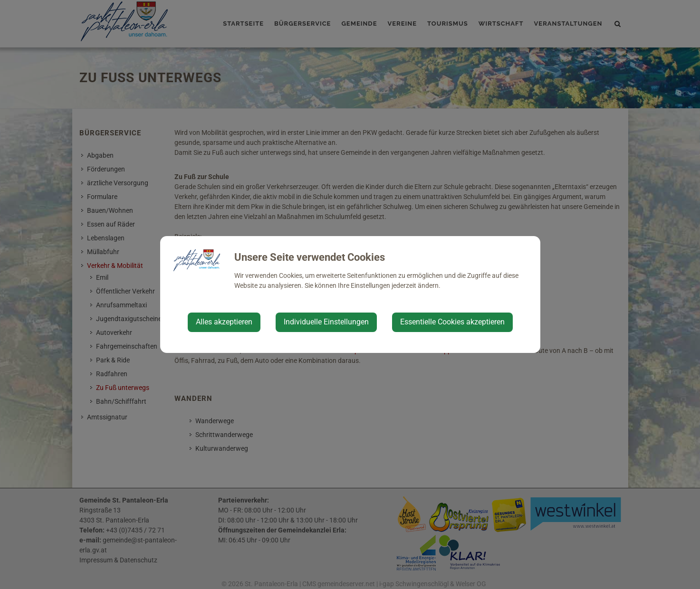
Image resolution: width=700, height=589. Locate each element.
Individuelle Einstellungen (326, 322)
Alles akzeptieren (224, 322)
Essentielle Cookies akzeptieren (452, 322)
